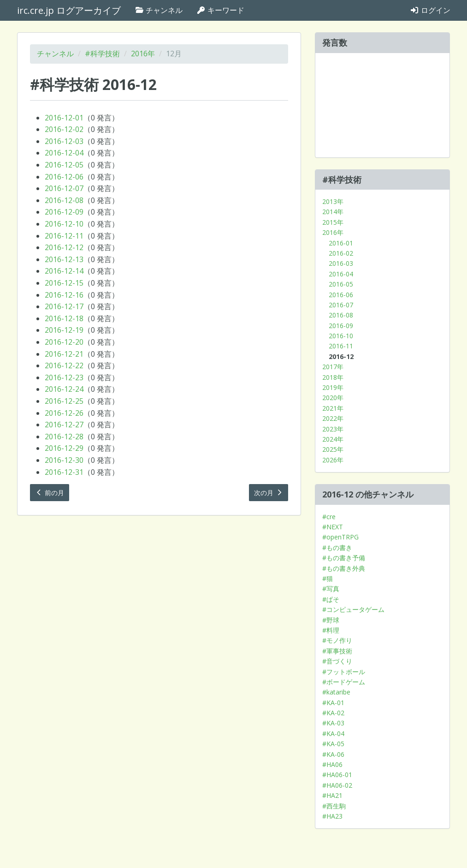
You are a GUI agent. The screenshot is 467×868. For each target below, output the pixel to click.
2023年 (333, 429)
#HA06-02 (337, 785)
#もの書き (337, 548)
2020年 (333, 398)
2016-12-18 (64, 318)
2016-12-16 (64, 295)
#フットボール (344, 672)
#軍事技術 (337, 651)
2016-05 (341, 284)
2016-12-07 (64, 188)
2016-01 (341, 243)
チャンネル (159, 10)
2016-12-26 (64, 413)
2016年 (143, 54)
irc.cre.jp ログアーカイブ (69, 10)
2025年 (333, 449)
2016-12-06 (64, 177)
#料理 (331, 630)
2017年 (333, 367)
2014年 (333, 212)
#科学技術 (102, 54)
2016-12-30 (64, 460)
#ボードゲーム (344, 682)
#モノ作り (337, 640)
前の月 (50, 493)
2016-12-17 (64, 306)
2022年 (333, 418)
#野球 (331, 620)
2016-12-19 (64, 330)
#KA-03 (333, 723)
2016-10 (341, 336)
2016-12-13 (64, 259)
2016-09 (341, 326)
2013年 (333, 201)
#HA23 (332, 816)
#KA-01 (333, 703)
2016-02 (341, 253)
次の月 (269, 493)
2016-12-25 (64, 401)
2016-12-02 (64, 129)
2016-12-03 (64, 141)
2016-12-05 (64, 165)
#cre (329, 517)
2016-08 (341, 315)
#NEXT (333, 527)
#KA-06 (333, 754)
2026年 (333, 460)
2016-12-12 (64, 247)
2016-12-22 (64, 365)
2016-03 (341, 263)
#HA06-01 (337, 775)
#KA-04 (333, 733)
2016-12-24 (64, 389)
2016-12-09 (64, 212)
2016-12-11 (64, 236)
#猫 (328, 578)
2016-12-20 (64, 342)
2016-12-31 (64, 472)
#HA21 (332, 795)
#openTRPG (340, 537)
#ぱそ (331, 599)
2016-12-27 (64, 425)
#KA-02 (333, 713)
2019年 (333, 387)
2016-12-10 (64, 224)
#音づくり (337, 661)
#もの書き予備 (344, 558)
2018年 (333, 377)
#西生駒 (334, 806)
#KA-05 (333, 744)
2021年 (333, 408)
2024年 (333, 439)
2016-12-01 (64, 118)
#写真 (331, 589)
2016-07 (341, 305)
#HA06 (332, 764)
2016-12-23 (64, 377)
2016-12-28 (64, 437)
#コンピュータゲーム (353, 609)
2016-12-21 (64, 354)
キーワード (220, 10)
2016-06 (341, 295)
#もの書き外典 (344, 568)
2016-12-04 (64, 153)
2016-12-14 (64, 271)
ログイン (430, 10)
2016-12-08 (64, 200)
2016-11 (341, 346)
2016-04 (341, 274)
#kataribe (336, 692)
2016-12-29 (64, 448)
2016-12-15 (64, 283)
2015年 (333, 222)
